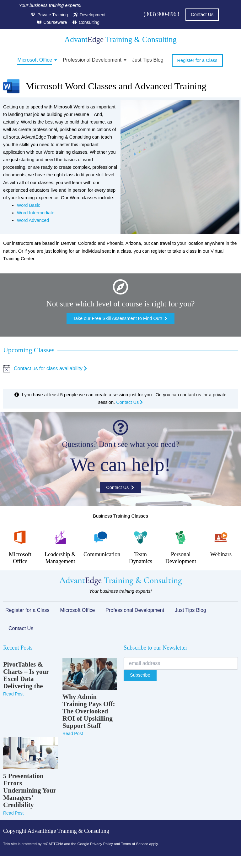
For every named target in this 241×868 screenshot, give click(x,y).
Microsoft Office (36, 60)
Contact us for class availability (50, 368)
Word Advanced (33, 220)
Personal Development (181, 558)
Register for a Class (27, 610)
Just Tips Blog (148, 60)
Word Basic (29, 205)
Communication (102, 554)
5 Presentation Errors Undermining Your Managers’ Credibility (30, 791)
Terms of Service (135, 844)
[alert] (120, 369)
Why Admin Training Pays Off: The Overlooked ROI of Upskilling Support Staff (89, 711)
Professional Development (93, 60)
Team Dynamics (141, 558)
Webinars (221, 554)
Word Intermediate (36, 213)
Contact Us (129, 402)
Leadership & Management (60, 558)
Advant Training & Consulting (120, 39)
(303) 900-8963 (161, 14)
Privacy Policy (102, 844)
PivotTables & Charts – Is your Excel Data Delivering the (26, 675)
